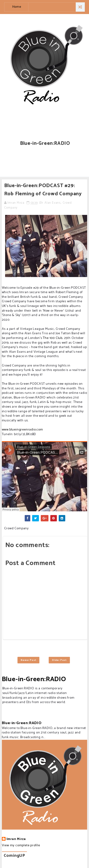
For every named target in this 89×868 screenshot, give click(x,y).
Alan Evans (53, 203)
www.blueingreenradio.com (22, 430)
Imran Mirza (16, 839)
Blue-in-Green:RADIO (34, 679)
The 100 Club (53, 338)
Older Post (59, 660)
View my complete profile (21, 845)
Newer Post (28, 660)
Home (17, 7)
